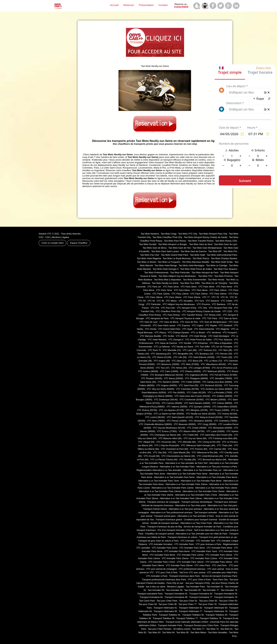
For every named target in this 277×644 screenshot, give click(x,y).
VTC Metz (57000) (190, 364)
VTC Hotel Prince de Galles (198, 340)
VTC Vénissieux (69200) (200, 421)
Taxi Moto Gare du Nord (201, 244)
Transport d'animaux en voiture (182, 537)
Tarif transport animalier (206, 513)
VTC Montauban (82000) (220, 428)
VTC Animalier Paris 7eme (204, 551)
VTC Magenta (222, 329)
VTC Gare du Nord (228, 318)
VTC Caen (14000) (169, 371)
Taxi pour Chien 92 (208, 601)
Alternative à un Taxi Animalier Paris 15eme (204, 491)
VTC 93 (142, 301)
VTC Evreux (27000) (167, 431)
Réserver (129, 5)
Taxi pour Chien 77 (188, 604)
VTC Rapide (211, 326)
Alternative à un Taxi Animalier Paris (177, 467)
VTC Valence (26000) (177, 407)
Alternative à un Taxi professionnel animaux (172, 513)
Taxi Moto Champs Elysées (224, 258)
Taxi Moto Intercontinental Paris (222, 255)
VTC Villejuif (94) (146, 442)
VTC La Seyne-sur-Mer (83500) (169, 414)
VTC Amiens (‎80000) (148, 371)
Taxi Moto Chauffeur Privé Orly (167, 237)
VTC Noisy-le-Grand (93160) (209, 417)
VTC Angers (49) (162, 361)
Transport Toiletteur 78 (210, 618)
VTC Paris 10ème (218, 290)
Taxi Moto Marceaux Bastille (196, 262)
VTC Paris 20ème (192, 297)
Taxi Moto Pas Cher (150, 255)
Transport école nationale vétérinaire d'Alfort (187, 622)
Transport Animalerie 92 (201, 594)
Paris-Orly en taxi (175, 583)
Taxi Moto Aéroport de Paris (205, 273)
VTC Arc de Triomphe (222, 347)
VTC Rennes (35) (224, 354)
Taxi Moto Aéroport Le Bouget (173, 244)
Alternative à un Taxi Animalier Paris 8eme (201, 481)
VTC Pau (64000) (176, 393)
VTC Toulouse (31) (207, 350)
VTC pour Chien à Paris (199, 580)
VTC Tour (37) (163, 368)
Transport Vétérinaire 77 (191, 611)
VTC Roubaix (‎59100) (151, 378)
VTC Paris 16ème (218, 294)
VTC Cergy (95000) (207, 424)
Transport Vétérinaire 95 (165, 611)
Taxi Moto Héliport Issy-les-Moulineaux (177, 276)
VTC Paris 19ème (173, 297)
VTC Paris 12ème (161, 294)
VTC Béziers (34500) (216, 400)
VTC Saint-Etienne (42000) (201, 357)
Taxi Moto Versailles (218, 633)
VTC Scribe (168, 336)
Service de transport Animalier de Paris (202, 527)
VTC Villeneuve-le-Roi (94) (205, 453)
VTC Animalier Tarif (205, 541)
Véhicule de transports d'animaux (157, 505)
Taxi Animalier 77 (211, 590)
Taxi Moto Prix (230, 251)
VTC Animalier (187, 541)
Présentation (146, 5)
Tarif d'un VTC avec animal (192, 573)
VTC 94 (151, 301)
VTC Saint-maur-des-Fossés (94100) (192, 396)
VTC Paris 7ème (164, 290)
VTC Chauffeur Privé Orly (168, 311)
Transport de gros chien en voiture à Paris (158, 541)
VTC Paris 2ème (171, 287)
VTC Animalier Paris (184, 544)
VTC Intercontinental (204, 329)
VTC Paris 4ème (206, 287)
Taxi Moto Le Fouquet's (169, 262)
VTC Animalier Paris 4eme (219, 548)
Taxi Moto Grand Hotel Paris (175, 255)
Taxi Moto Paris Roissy (175, 241)
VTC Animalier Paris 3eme (192, 548)
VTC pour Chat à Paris (167, 573)
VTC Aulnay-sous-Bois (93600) (217, 382)
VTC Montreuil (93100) (211, 386)
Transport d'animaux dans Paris (185, 576)
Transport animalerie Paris (150, 594)
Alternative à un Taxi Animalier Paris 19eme (181, 498)
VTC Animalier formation (161, 544)
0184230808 (181, 6)
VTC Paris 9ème (200, 290)
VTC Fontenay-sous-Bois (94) (223, 438)
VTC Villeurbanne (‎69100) (213, 364)
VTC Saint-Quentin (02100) (180, 417)
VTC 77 (206, 297)
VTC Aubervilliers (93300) (225, 407)
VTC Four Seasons (223, 340)
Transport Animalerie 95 (176, 597)
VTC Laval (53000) (216, 431)
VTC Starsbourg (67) (161, 354)
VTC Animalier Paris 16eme (190, 562)
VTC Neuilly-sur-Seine (182, 347)
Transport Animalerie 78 (226, 597)
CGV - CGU (44, 237)
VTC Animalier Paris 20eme (179, 565)
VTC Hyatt (187, 329)
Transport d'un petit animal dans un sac (218, 537)
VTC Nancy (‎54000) (174, 378)
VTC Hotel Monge (198, 336)
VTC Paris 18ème (154, 297)
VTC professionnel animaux (192, 569)
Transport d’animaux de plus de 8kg (164, 527)
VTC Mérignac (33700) (197, 410)
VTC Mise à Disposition (221, 343)
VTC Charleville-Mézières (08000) (155, 424)
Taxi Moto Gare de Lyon (226, 244)
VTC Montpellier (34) (183, 354)
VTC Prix (155, 308)
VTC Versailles (186, 301)
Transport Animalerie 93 (226, 594)
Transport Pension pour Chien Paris (201, 625)
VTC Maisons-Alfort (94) (170, 438)
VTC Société (185, 343)
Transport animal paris (165, 516)
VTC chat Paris (220, 565)
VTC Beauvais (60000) (185, 424)
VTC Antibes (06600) (222, 396)
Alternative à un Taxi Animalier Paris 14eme (160, 491)
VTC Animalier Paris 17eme (162, 562)
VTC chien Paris (202, 565)
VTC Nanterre (212, 301)
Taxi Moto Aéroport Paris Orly (213, 234)
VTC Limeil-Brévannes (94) (210, 456)
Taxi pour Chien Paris (167, 601)
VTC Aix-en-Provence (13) (224, 368)
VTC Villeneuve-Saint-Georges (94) (198, 446)
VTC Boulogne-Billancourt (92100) (167, 375)
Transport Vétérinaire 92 (191, 608)
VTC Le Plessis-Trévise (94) (164, 460)
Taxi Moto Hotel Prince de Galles (196, 269)
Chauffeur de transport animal (160, 534)
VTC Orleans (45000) (190, 371)
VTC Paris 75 (154, 350)
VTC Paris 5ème (224, 287)
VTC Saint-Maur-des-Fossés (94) (216, 435)
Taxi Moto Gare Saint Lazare (165, 251)
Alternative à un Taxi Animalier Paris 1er (202, 470)
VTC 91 (224, 297)
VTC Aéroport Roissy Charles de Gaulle (201, 311)
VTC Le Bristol (198, 333)
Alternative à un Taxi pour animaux (185, 509)
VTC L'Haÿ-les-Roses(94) (167, 446)
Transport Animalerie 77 (201, 597)
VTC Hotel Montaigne (219, 336)
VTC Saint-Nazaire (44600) (197, 403)
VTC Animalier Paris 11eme (204, 558)
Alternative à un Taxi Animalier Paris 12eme (172, 488)
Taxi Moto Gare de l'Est (180, 248)
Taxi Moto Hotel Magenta (149, 258)
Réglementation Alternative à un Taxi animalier (159, 470)
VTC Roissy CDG (213, 315)
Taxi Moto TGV (205, 276)
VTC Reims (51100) (162, 357)
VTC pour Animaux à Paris (208, 544)
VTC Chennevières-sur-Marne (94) (178, 456)
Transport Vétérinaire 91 (165, 608)
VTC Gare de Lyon (148, 322)
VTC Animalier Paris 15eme (175, 558)
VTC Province (203, 304)
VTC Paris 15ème (199, 294)
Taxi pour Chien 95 (168, 604)
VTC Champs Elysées (179, 333)
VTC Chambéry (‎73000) (226, 421)
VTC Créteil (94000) (191, 382)
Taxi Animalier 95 (192, 590)
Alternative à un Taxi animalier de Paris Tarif (186, 463)
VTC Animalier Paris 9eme (162, 555)
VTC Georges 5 (176, 340)
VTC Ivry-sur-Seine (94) (195, 438)
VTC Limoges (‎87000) (199, 368)
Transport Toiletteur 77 (187, 618)
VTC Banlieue (219, 304)
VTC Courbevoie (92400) (192, 400)
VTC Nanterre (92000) (169, 382)
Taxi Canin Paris (147, 601)
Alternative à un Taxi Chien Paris (196, 523)
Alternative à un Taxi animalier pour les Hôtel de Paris (201, 534)
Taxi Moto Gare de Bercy (155, 248)
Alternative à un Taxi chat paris (222, 505)
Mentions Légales (61, 237)
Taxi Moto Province (223, 276)
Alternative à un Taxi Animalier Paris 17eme (196, 495)
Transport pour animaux (226, 502)
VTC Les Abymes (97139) (171, 410)
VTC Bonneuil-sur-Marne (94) (212, 460)
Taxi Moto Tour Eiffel (190, 283)
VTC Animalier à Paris (157, 576)
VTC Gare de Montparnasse (213, 322)
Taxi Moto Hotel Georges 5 (166, 269)
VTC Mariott (182, 336)
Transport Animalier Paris (170, 625)
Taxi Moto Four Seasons (225, 269)
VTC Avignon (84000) (167, 386)
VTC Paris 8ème (182, 290)
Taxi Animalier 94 (174, 590)
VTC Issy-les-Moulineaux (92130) (169, 428)
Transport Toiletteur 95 (163, 618)
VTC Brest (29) (195, 361)
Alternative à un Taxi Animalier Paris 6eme (217, 477)
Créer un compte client (52, 243)
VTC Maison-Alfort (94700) (192, 431)
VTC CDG (227, 311)
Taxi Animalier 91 (215, 587)
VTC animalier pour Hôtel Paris (222, 573)
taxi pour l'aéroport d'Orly (198, 583)
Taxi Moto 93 (154, 633)
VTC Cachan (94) (217, 449)
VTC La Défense (162, 347)
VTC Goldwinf (225, 326)
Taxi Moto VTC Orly (188, 234)
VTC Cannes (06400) (172, 403)
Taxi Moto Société (148, 244)
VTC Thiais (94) (225, 446)
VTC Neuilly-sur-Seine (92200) (201, 414)
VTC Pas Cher (168, 308)
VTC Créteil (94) (190, 435)
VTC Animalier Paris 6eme (177, 551)
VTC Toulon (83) (224, 357)
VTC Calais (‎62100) (196, 393)
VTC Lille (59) (180, 357)
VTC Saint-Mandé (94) (179, 453)
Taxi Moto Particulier (180, 273)
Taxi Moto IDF (215, 251)
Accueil (114, 5)
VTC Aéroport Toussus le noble (185, 318)
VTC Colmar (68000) (222, 403)
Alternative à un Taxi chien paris (190, 505)
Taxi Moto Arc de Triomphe (214, 283)
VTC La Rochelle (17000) (220, 393)
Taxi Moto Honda (216, 280)
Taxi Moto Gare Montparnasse (207, 248)
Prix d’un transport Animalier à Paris (175, 530)
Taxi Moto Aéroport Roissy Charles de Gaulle (206, 237)
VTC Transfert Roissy (192, 315)
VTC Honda (151, 329)
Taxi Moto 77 (198, 629)
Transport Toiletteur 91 (170, 615)
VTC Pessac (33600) (177, 421)
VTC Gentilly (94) (188, 460)
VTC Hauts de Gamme (166, 343)
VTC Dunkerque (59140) (166, 400)
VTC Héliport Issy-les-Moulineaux (179, 304)
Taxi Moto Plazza (201, 258)
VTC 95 (160, 301)
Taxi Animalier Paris (195, 587)
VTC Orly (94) (160, 453)
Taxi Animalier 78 (229, 590)
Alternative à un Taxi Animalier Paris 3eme (187, 474)
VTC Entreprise (200, 343)
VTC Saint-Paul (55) (188, 386)
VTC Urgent (198, 326)
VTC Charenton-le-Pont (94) (175, 449)
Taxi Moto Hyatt (197, 255)
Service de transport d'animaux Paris (219, 576)
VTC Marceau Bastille (150, 336)
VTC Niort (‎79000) (156, 421)
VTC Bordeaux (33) (204, 354)
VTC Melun (171, 301)
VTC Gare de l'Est (189, 322)
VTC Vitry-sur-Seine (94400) (161, 389)
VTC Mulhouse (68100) (214, 371)
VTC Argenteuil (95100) (196, 375)
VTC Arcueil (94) (152, 456)
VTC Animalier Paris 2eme (165, 548)
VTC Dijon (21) (179, 361)
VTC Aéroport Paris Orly (220, 308)
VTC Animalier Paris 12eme (190, 555)
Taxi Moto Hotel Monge (166, 266)
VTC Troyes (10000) (219, 410)
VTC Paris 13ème (180, 294)
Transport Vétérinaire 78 (216, 611)
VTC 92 (234, 297)
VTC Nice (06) (225, 350)
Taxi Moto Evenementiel (195, 280)
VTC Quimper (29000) (200, 407)
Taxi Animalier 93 (156, 590)
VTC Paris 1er (154, 287)
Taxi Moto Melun (198, 633)
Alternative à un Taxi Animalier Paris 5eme (174, 477)
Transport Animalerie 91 (176, 594)
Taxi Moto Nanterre (150, 234)
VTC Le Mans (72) (213, 361)
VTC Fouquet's (230, 333)
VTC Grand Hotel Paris (169, 329)
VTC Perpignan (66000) (196, 378)
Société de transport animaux (165, 523)
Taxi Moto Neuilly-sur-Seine (165, 283)
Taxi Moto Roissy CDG (226, 241)
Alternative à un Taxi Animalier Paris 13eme (216, 488)
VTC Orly (203, 308)
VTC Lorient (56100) (155, 417)
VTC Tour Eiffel (202, 347)
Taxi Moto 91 (226, 629)
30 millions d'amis (182, 629)
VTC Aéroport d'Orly (187, 308)
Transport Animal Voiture (155, 509)
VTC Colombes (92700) (187, 389)
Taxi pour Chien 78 (207, 604)
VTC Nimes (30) (179, 368)
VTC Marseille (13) (172, 350)
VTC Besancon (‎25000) (168, 364)
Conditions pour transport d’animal (200, 520)
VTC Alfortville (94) (187, 442)
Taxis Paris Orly (220, 580)
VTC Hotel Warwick (157, 340)
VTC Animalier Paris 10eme (219, 555)
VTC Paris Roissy (171, 315)
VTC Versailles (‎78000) (221, 378)
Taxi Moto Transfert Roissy (201, 241)
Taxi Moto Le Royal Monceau (177, 258)
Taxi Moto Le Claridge (217, 266)
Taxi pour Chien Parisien (160, 629)
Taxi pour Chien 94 (148, 604)
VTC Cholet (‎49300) (197, 428)
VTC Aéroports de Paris (157, 318)
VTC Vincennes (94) (166, 442)
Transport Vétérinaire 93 (216, 608)
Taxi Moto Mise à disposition (167, 280)
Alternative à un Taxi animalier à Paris (196, 516)
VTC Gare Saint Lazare (164, 326)
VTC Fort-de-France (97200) (223, 375)
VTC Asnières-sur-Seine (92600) (216, 389)
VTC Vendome (214, 333)
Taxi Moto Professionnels (156, 273)
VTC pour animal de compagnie (161, 569)
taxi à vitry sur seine (156, 587)
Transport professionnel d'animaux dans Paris (164, 580)
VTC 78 (215, 297)
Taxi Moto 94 (168, 633)
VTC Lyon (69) (190, 350)
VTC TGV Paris (210, 318)
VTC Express (184, 326)
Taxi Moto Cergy (169, 234)
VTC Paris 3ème (189, 287)
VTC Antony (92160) (227, 414)
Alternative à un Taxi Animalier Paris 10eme (187, 484)
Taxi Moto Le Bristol (147, 262)
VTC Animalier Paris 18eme (219, 562)
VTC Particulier (153, 304)
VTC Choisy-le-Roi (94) (209, 442)
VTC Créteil (226, 301)
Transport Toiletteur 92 (193, 615)
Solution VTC (45, 234)
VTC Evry (199, 301)
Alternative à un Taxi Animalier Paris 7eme (159, 481)
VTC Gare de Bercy (169, 322)
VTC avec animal (216, 569)
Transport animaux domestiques (197, 502)
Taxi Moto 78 (212, 629)
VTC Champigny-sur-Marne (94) (165, 435)
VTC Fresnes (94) (199, 449)
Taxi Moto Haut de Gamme (194, 251)
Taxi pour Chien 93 (228, 601)
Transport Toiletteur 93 (216, 615)
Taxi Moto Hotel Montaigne (191, 266)
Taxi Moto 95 (182, 633)
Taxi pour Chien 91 (188, 601)
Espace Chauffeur (79, 243)
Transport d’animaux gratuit (169, 520)
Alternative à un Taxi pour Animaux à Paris (217, 467)
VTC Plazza (160, 333)
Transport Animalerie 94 (151, 597)
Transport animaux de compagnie (163, 502)
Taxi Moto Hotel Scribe (222, 262)
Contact (163, 5)
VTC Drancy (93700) (147, 410)
